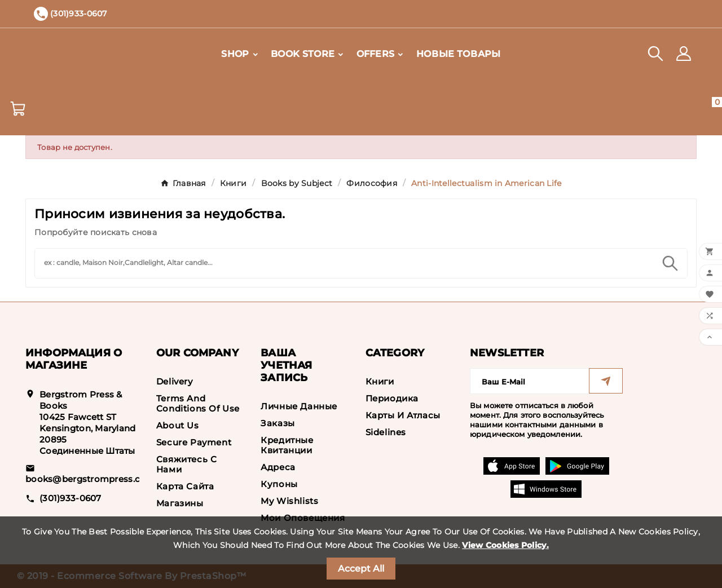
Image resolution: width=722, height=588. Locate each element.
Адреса (278, 467)
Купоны (279, 484)
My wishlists (289, 501)
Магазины (180, 503)
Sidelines (386, 432)
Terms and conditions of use (198, 403)
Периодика (392, 398)
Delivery (175, 381)
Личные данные (299, 406)
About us (178, 425)
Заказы (278, 423)
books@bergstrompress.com (90, 479)
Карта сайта (185, 486)
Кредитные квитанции (287, 445)
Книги (380, 381)
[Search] (344, 262)
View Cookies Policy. (505, 545)
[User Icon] (684, 54)
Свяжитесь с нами (187, 464)
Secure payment (194, 442)
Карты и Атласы (403, 415)
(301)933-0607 (71, 498)
